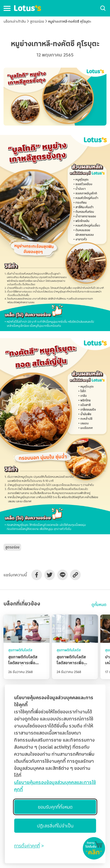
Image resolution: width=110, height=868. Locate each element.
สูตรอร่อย (37, 21)
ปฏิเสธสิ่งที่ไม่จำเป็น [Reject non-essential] (55, 826)
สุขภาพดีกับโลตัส (20, 650)
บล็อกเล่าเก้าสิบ (15, 21)
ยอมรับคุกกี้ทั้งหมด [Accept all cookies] (55, 807)
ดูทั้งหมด (99, 605)
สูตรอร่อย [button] (12, 547)
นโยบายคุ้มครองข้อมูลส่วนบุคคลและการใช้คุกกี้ (55, 786)
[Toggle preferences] (29, 846)
